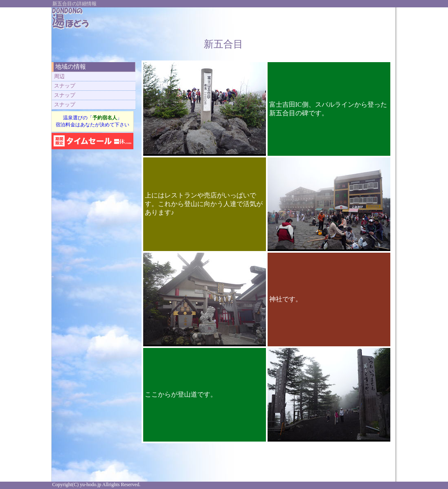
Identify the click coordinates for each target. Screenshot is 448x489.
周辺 (59, 76)
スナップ (65, 86)
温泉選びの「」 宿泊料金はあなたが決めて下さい (92, 121)
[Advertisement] (295, 20)
